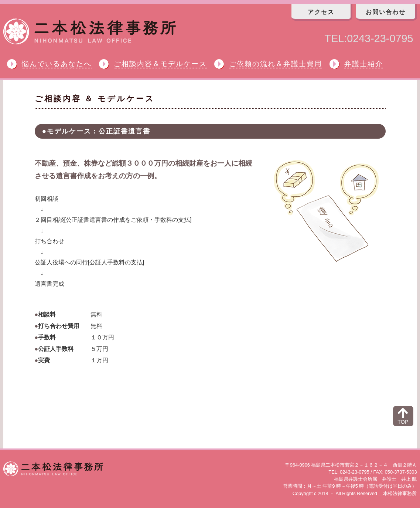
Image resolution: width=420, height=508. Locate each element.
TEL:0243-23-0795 (369, 38)
